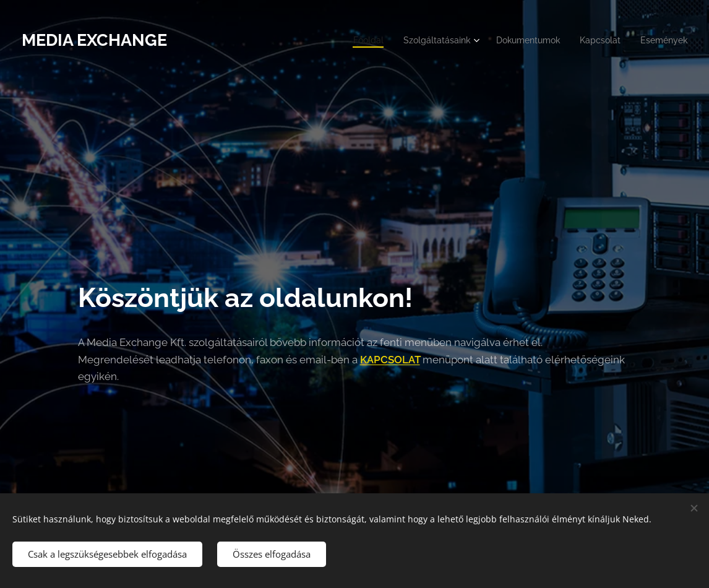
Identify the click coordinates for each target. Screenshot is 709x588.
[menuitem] (350, 40)
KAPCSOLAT (390, 359)
